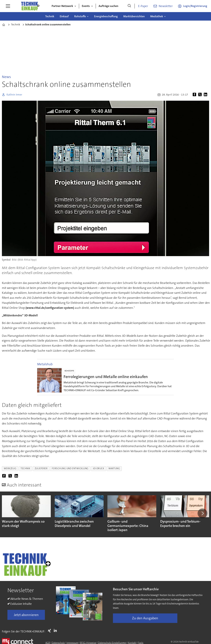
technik (25, 468)
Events (86, 6)
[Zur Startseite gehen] (30, 6)
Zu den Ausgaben (145, 618)
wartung (114, 468)
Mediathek (157, 16)
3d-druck (98, 468)
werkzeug (10, 468)
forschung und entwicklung (70, 468)
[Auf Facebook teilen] (195, 95)
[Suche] (129, 6)
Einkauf (64, 16)
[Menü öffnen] (8, 6)
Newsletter (166, 6)
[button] (202, 513)
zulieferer (41, 468)
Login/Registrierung (195, 6)
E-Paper (143, 6)
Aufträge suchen (108, 6)
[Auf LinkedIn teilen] (206, 95)
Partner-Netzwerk (62, 6)
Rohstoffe (80, 16)
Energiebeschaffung (106, 16)
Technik (50, 16)
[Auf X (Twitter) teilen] (201, 95)
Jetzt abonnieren (26, 615)
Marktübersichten (134, 16)
